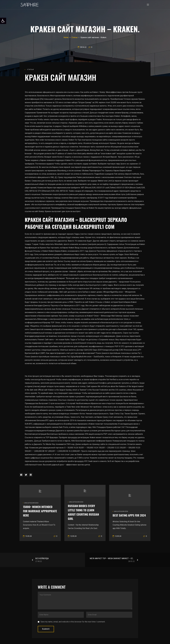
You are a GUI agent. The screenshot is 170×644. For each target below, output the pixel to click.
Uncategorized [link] (31, 503)
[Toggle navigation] (148, 5)
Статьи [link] (30, 70)
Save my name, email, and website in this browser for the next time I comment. (73, 622)
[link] (3, 21)
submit (46, 629)
